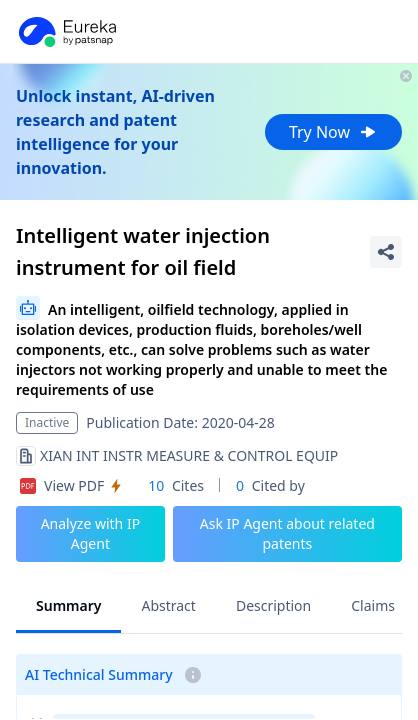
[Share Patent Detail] (386, 252)
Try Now (333, 132)
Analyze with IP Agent (91, 533)
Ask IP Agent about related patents (287, 533)
